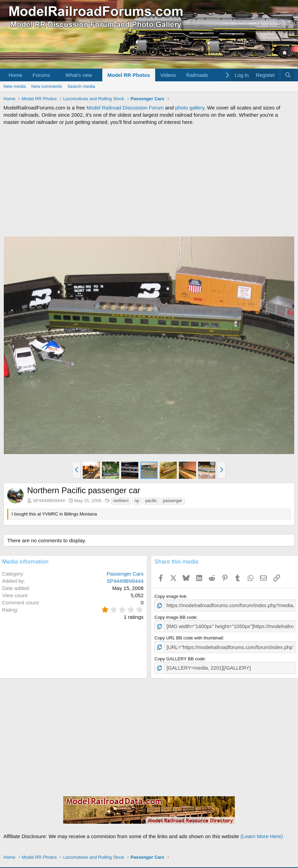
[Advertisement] (149, 181)
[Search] (288, 75)
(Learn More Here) (262, 833)
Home (15, 75)
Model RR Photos (129, 75)
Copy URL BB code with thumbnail (189, 636)
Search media (81, 86)
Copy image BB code (175, 616)
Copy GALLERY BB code (180, 656)
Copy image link (170, 596)
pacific (151, 501)
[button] (56, 75)
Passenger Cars (125, 574)
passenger (173, 501)
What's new (79, 75)
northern (121, 501)
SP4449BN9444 (49, 501)
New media (15, 86)
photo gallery (190, 108)
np (137, 501)
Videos (168, 75)
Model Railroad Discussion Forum (125, 108)
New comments (47, 86)
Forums (41, 75)
